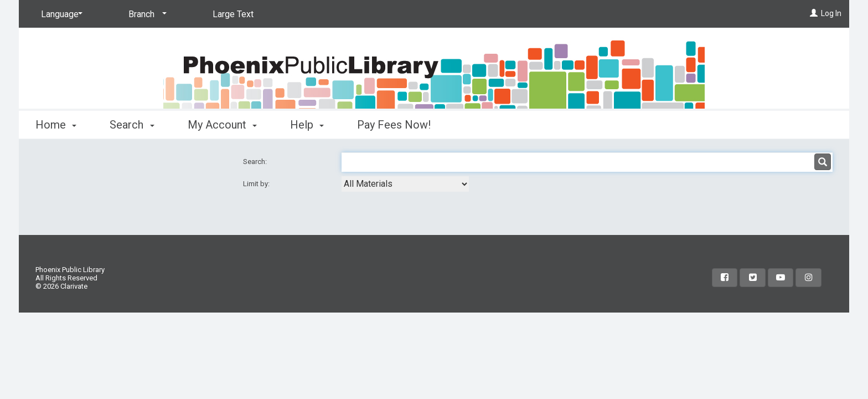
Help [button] (307, 125)
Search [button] (132, 125)
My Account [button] (222, 125)
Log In (831, 13)
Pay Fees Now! (394, 125)
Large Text (233, 14)
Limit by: (257, 184)
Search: (256, 162)
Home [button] (56, 125)
